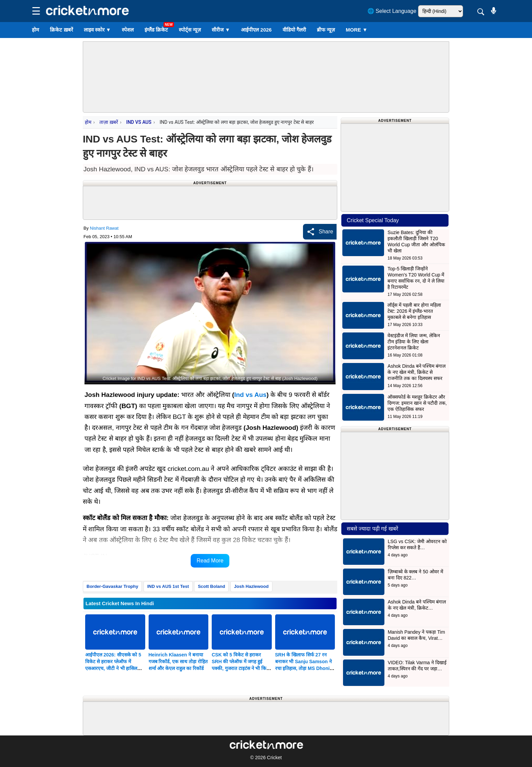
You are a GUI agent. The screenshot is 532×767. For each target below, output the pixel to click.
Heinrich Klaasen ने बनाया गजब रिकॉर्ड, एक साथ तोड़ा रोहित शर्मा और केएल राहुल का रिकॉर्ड (178, 661)
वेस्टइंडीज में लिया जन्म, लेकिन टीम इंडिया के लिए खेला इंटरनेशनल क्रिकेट (414, 342)
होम (35, 30)
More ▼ (357, 30)
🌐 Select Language (392, 11)
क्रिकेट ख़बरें (61, 30)
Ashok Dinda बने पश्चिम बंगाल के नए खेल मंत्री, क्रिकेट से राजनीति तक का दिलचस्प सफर (416, 372)
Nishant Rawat (104, 228)
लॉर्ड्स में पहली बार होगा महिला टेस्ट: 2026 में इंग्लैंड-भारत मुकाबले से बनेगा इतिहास (414, 311)
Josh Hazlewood (251, 586)
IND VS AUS (139, 122)
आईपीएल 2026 (256, 30)
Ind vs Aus (250, 395)
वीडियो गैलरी (294, 30)
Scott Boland (211, 586)
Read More (210, 561)
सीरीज (221, 30)
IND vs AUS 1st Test (168, 586)
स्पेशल (128, 30)
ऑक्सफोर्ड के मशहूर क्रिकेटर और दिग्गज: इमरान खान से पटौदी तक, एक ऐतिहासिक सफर (417, 403)
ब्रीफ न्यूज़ (326, 30)
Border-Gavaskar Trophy (112, 586)
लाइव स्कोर (97, 30)
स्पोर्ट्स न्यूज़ (190, 30)
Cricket (274, 758)
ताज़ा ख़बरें (109, 122)
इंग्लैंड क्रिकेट (156, 30)
